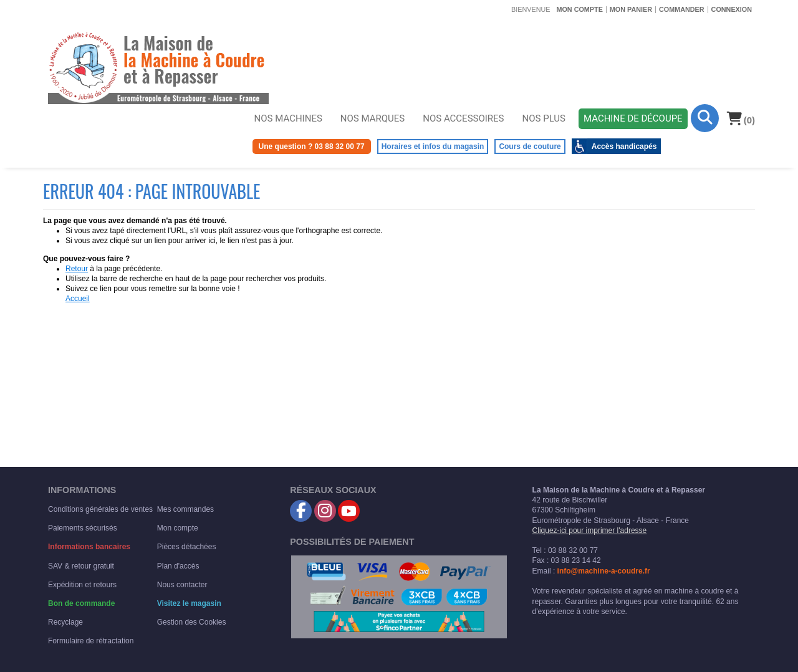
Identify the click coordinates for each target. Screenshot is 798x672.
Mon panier (631, 9)
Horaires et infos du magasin (433, 146)
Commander (682, 9)
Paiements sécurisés (83, 528)
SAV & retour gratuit (81, 566)
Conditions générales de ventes (100, 509)
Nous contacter (182, 585)
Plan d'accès (178, 566)
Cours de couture (530, 146)
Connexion (732, 9)
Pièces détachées (187, 547)
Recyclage (65, 622)
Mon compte (579, 9)
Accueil (78, 299)
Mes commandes (185, 509)
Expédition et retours (82, 585)
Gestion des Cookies (192, 622)
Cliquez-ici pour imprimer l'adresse (590, 530)
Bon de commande (81, 603)
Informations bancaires (89, 547)
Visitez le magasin (189, 603)
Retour (77, 269)
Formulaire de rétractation (91, 641)
